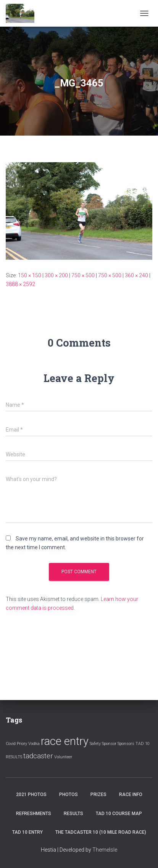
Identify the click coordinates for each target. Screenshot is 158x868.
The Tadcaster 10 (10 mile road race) (101, 832)
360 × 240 (136, 275)
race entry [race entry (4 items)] (65, 741)
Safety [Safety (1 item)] (95, 744)
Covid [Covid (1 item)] (11, 744)
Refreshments (34, 814)
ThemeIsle (105, 850)
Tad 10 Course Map (119, 814)
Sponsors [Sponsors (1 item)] (126, 744)
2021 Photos (31, 794)
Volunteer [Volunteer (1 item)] (63, 757)
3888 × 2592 (20, 284)
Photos (69, 794)
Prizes (98, 794)
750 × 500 (83, 275)
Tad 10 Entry (27, 832)
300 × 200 (56, 275)
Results (73, 814)
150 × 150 (30, 275)
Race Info (131, 794)
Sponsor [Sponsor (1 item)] (109, 744)
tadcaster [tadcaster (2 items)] (38, 756)
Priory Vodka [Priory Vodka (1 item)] (28, 744)
